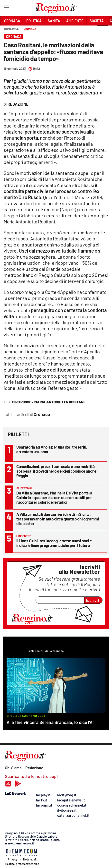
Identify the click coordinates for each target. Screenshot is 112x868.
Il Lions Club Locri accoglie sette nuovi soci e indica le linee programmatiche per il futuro (54, 543)
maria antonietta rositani (59, 402)
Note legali (30, 859)
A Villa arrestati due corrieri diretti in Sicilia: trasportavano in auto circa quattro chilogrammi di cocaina (58, 519)
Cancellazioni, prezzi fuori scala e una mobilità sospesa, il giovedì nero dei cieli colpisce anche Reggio (56, 471)
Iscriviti (93, 600)
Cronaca (30, 29)
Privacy (13, 859)
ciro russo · (23, 402)
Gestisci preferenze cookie (22, 864)
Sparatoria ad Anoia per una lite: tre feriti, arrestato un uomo (52, 449)
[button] (103, 31)
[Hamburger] (6, 8)
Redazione (34, 768)
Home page (11, 29)
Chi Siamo (13, 768)
